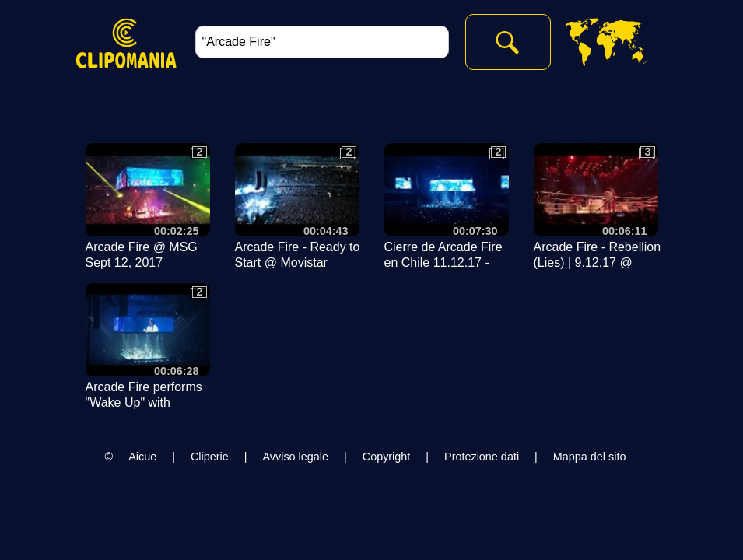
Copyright (387, 457)
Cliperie (210, 457)
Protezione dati (482, 457)
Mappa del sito (590, 457)
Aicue (142, 457)
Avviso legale (295, 457)
